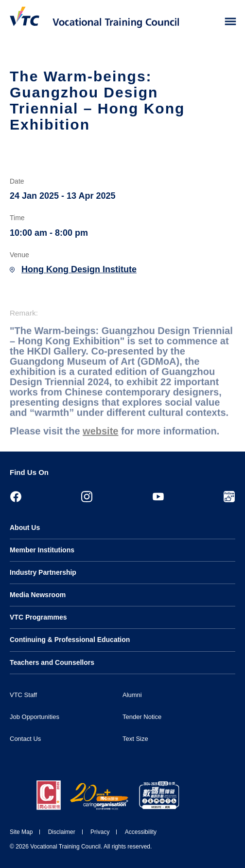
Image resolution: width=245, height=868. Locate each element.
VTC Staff (23, 695)
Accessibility (141, 832)
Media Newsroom (38, 595)
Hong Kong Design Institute (79, 269)
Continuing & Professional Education (70, 640)
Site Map (21, 832)
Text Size (135, 739)
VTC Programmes (38, 617)
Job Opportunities (35, 717)
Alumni (132, 695)
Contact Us (25, 739)
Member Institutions (42, 550)
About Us (25, 528)
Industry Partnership (43, 572)
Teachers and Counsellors (52, 662)
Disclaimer (62, 832)
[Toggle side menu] (231, 22)
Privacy (100, 832)
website (100, 440)
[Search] (210, 22)
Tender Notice (142, 717)
